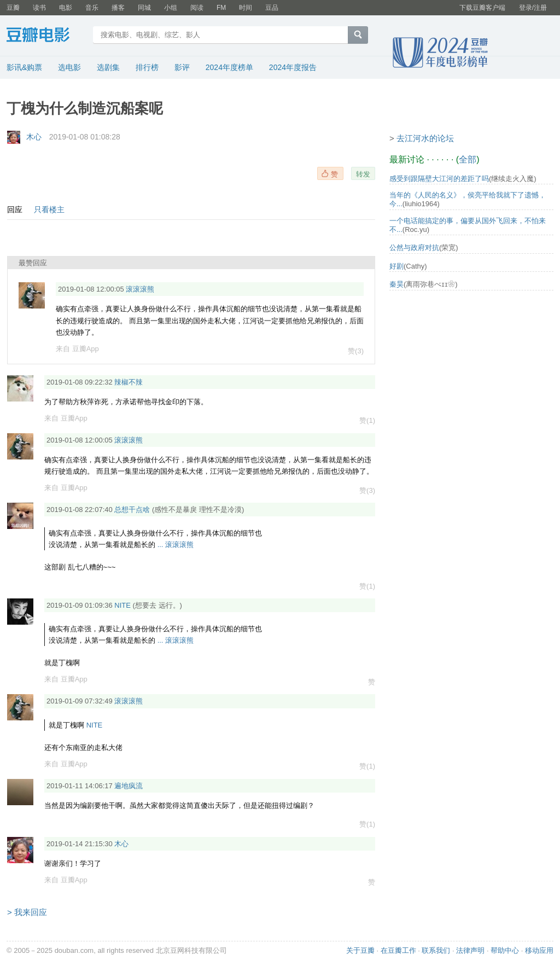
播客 (118, 8)
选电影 (69, 67)
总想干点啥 (132, 510)
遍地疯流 (129, 786)
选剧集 (108, 67)
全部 (468, 159)
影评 (182, 67)
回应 (15, 210)
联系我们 (436, 950)
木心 (34, 137)
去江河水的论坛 (425, 138)
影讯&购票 (24, 67)
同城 (144, 8)
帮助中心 (505, 950)
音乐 (92, 8)
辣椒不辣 (129, 382)
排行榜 (147, 67)
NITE (122, 605)
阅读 (197, 8)
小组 (171, 8)
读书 (39, 8)
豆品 (272, 8)
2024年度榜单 (229, 67)
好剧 (396, 266)
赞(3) (356, 351)
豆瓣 (13, 8)
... (161, 545)
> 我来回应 (27, 912)
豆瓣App (86, 349)
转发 (363, 174)
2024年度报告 (293, 67)
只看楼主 (49, 210)
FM (221, 8)
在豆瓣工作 (398, 950)
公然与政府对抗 (414, 248)
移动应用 (539, 950)
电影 (66, 8)
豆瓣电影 (46, 36)
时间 (246, 8)
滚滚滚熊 (140, 289)
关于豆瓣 (360, 950)
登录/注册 (533, 8)
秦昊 (396, 284)
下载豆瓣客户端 (482, 8)
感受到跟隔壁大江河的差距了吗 (439, 179)
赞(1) (367, 421)
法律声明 (470, 950)
